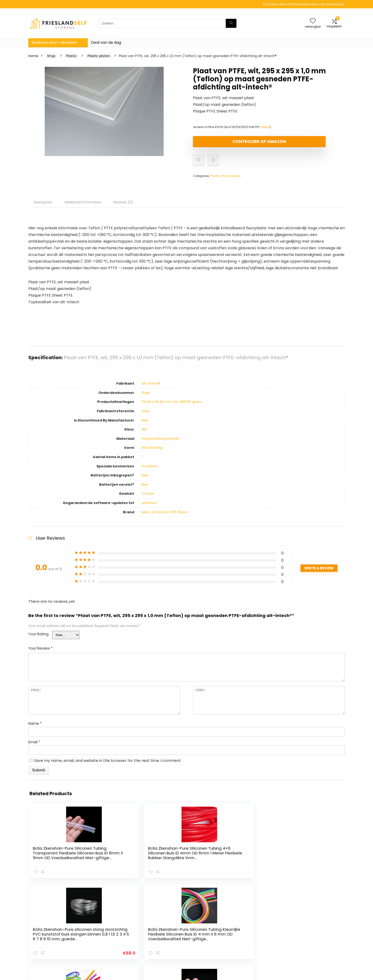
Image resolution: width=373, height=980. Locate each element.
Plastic (71, 56)
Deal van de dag (106, 42)
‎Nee (145, 424)
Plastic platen (99, 56)
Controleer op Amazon (220, 144)
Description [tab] (43, 206)
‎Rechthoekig (152, 452)
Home (33, 56)
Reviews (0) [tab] (123, 206)
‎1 (142, 461)
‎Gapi (146, 397)
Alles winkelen (257, 931)
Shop (51, 56)
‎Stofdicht (150, 470)
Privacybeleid (308, 924)
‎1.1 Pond (148, 498)
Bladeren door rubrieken (54, 42)
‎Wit (144, 433)
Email (34, 746)
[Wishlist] (313, 21)
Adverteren (255, 944)
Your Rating (38, 638)
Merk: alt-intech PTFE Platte (164, 516)
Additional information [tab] (83, 206)
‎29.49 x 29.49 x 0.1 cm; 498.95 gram (172, 406)
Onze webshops (259, 937)
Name (35, 728)
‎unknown (149, 507)
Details (265, 127)
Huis (249, 924)
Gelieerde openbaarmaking (320, 937)
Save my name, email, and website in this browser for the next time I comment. (108, 765)
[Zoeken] (231, 23)
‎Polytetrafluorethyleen (161, 443)
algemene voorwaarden (317, 931)
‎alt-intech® (151, 387)
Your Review (40, 652)
